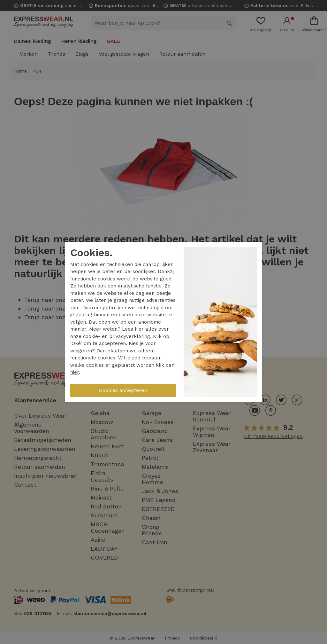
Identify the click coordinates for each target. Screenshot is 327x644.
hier (139, 329)
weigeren (81, 351)
